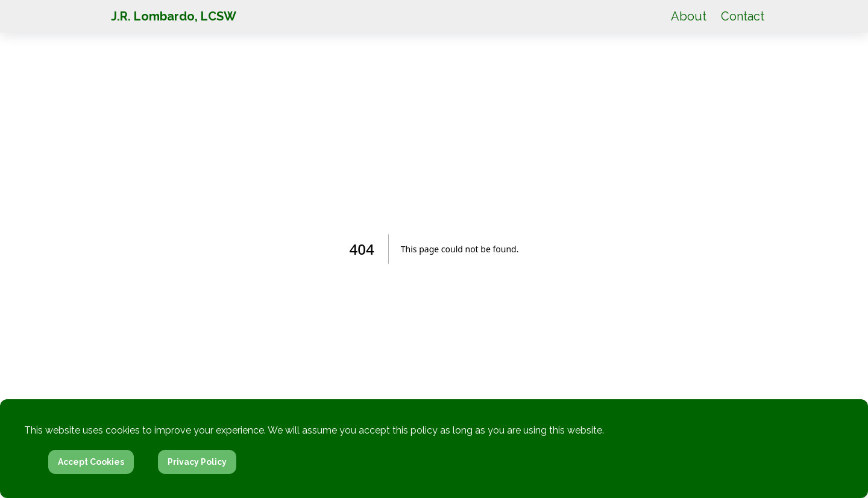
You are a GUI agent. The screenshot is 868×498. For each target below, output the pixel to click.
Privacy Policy (197, 462)
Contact (743, 16)
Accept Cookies (91, 462)
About (689, 16)
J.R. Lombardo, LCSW (174, 16)
